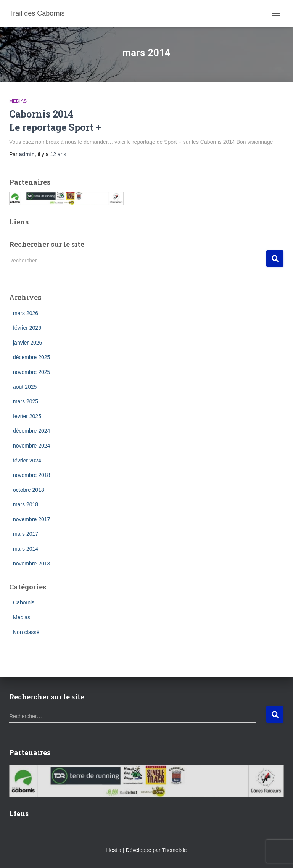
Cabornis (24, 602)
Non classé (26, 632)
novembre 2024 (31, 446)
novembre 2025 (31, 372)
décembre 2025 (31, 357)
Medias (18, 101)
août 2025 (25, 387)
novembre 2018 (31, 475)
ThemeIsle (174, 850)
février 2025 (27, 416)
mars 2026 (26, 313)
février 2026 (27, 328)
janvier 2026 (27, 343)
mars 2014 (26, 549)
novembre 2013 (31, 564)
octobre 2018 (29, 490)
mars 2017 (26, 534)
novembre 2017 (31, 519)
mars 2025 (26, 401)
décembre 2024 (31, 431)
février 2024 (27, 461)
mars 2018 (26, 504)
